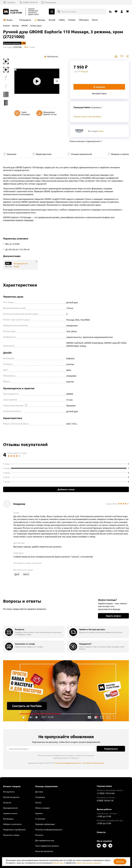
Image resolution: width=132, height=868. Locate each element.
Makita (62, 20)
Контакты (39, 835)
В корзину (99, 87)
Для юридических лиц (45, 840)
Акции (9, 20)
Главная (6, 26)
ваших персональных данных (89, 863)
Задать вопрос (113, 616)
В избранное (122, 56)
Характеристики (44, 154)
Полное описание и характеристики (85, 141)
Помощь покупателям (46, 786)
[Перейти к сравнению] (110, 12)
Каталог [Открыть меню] (52, 12)
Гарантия (39, 813)
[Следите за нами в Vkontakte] (105, 846)
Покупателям (50, 2)
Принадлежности (10, 808)
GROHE (25, 26)
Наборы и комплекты (12, 824)
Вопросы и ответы (120, 154)
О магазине (40, 819)
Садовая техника (10, 813)
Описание (12, 154)
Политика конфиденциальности (68, 763)
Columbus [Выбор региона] (11, 2)
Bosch (95, 20)
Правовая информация (45, 824)
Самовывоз (40, 797)
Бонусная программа (44, 851)
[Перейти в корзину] (127, 12)
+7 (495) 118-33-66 (106, 793)
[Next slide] (57, 81)
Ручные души (36, 26)
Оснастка (7, 802)
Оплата (38, 802)
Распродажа (25, 20)
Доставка (39, 792)
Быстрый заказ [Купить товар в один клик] (99, 93)
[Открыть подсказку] (26, 405)
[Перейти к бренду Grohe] (79, 131)
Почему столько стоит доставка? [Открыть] (87, 116)
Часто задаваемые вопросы (47, 846)
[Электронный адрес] (51, 749)
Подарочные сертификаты (14, 829)
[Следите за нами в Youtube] (99, 846)
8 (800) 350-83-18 (30, 2)
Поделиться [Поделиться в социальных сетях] (127, 56)
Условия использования (94, 763)
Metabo (72, 20)
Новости (101, 832)
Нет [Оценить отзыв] (26, 574)
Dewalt (52, 20)
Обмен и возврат (42, 808)
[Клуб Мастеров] (13, 12)
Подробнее (66, 691)
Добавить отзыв (66, 489)
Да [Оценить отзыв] (17, 574)
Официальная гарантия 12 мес (47, 113)
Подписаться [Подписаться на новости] (111, 749)
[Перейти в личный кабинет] (122, 12)
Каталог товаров (12, 786)
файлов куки (58, 863)
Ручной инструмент (11, 797)
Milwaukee (84, 20)
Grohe (101, 131)
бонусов (85, 71)
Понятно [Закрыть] (120, 862)
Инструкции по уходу (21, 265)
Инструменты (9, 792)
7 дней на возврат (22, 113)
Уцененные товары (11, 835)
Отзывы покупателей (81, 154)
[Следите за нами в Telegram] (110, 846)
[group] (34, 632)
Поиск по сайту (69, 11)
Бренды (41, 20)
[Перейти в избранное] (116, 12)
